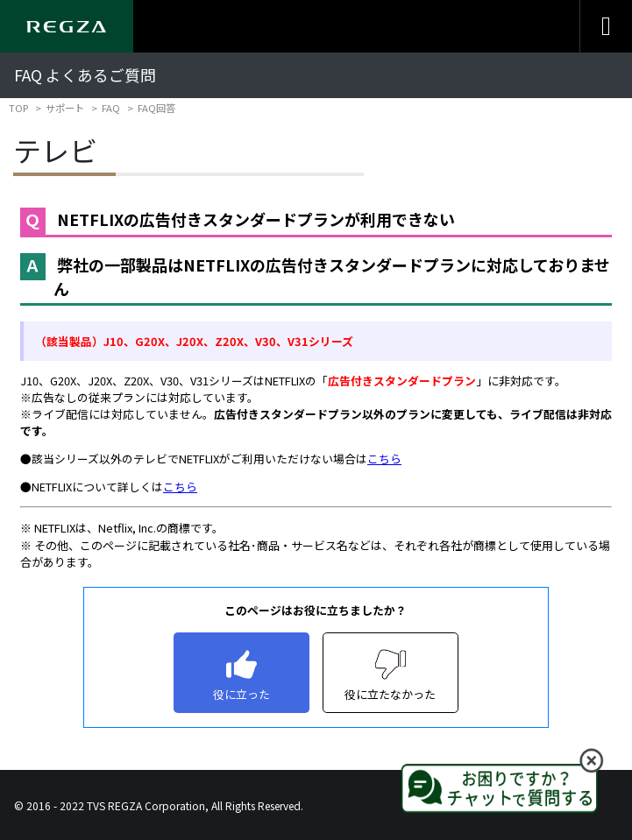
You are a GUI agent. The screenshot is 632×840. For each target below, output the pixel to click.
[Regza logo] (67, 26)
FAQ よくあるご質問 (85, 75)
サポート (65, 108)
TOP (18, 108)
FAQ (111, 108)
